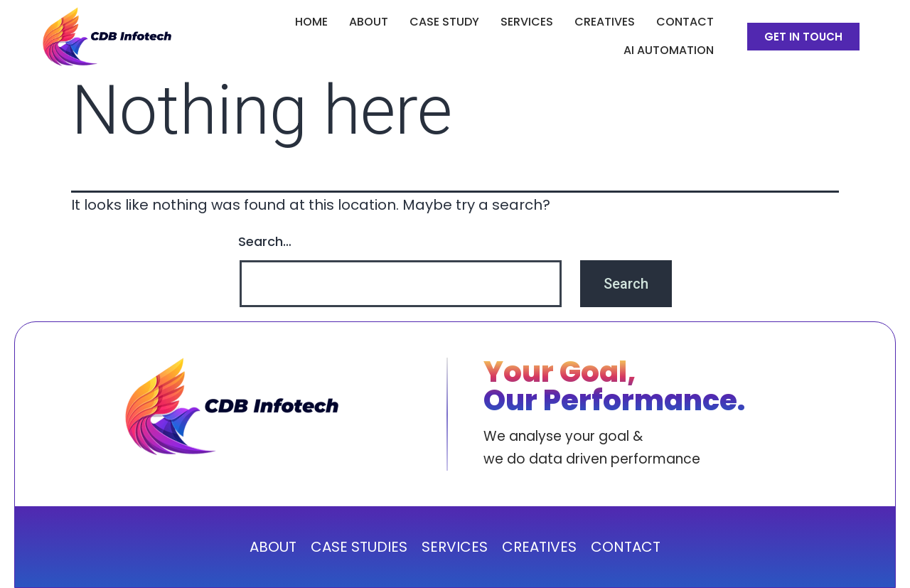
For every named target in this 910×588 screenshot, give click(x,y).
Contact (685, 22)
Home (311, 22)
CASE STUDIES (359, 547)
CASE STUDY (444, 22)
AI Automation (669, 50)
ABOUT (369, 22)
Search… (265, 241)
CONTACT (626, 547)
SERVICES (527, 22)
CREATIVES (605, 22)
